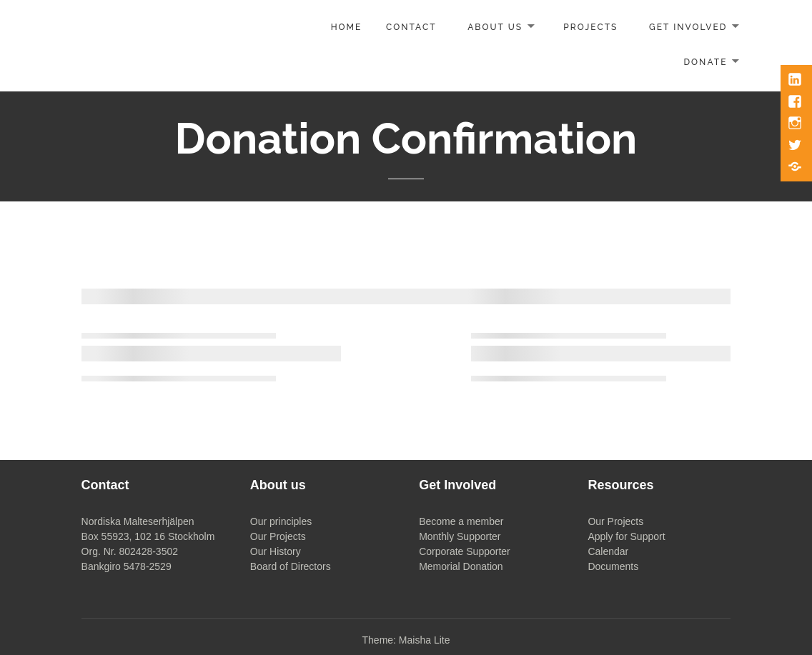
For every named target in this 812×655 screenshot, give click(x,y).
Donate (705, 62)
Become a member (461, 521)
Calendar (608, 551)
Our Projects (278, 536)
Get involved (688, 27)
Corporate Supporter (465, 551)
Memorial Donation (461, 566)
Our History (276, 551)
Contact (411, 27)
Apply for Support (626, 536)
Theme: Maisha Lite (406, 640)
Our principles (281, 521)
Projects (590, 27)
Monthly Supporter (460, 536)
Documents (613, 566)
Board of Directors (291, 566)
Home (347, 27)
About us (495, 27)
